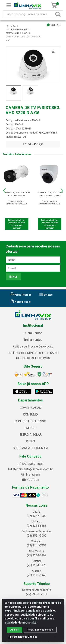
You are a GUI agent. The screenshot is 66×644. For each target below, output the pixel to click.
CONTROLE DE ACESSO (30, 421)
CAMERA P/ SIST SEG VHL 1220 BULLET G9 (17, 194)
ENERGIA (30, 428)
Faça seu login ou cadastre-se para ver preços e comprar (17, 224)
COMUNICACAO (30, 408)
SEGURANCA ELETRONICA (30, 448)
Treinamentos (33, 340)
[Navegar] (4, 191)
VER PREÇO (33, 144)
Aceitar (15, 630)
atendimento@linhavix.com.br (31, 469)
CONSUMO (30, 415)
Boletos (46, 295)
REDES (30, 441)
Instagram (30, 474)
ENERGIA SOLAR (31, 435)
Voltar (54, 25)
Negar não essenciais (40, 630)
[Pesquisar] (59, 14)
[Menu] (9, 5)
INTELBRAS (20, 137)
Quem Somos (33, 333)
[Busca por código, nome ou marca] (29, 14)
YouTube (31, 480)
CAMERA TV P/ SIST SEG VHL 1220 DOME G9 (50, 194)
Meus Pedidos (21, 295)
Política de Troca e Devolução (33, 346)
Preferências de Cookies (23, 637)
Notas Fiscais (20, 302)
